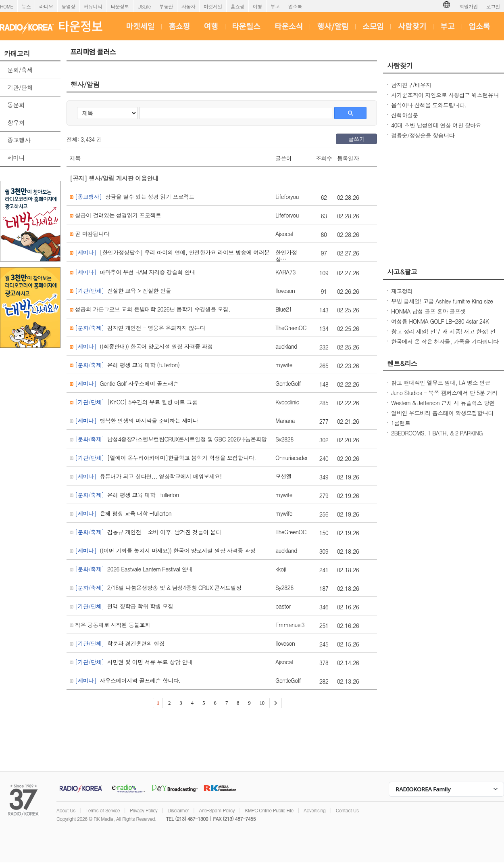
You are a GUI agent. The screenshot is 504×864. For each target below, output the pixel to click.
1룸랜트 (401, 423)
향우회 (16, 122)
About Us (66, 810)
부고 (275, 6)
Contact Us (347, 810)
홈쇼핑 (237, 6)
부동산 (166, 6)
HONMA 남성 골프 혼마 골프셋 (428, 311)
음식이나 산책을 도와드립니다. (429, 105)
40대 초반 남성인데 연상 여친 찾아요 (436, 125)
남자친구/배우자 (411, 85)
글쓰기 (356, 139)
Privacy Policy (144, 810)
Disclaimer (178, 810)
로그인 (493, 6)
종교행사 (19, 140)
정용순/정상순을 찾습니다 (423, 135)
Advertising (314, 810)
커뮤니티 (93, 6)
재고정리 (402, 291)
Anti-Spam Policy (217, 810)
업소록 (295, 6)
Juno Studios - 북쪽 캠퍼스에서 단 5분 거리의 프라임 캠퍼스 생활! (444, 397)
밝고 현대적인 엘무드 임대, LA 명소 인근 (441, 383)
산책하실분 (405, 115)
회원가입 (469, 6)
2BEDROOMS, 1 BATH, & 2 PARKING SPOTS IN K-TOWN (437, 437)
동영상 (69, 6)
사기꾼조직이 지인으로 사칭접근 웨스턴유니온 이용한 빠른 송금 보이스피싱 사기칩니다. (445, 99)
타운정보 (120, 6)
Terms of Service (103, 810)
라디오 (46, 6)
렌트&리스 (402, 363)
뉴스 (26, 6)
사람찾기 (400, 65)
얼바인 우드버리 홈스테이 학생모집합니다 (442, 413)
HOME (7, 6)
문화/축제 (20, 70)
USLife (144, 6)
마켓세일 (213, 6)
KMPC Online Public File (269, 810)
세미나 (16, 158)
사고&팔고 (402, 272)
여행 (257, 6)
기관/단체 (20, 87)
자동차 (188, 6)
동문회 (16, 105)
